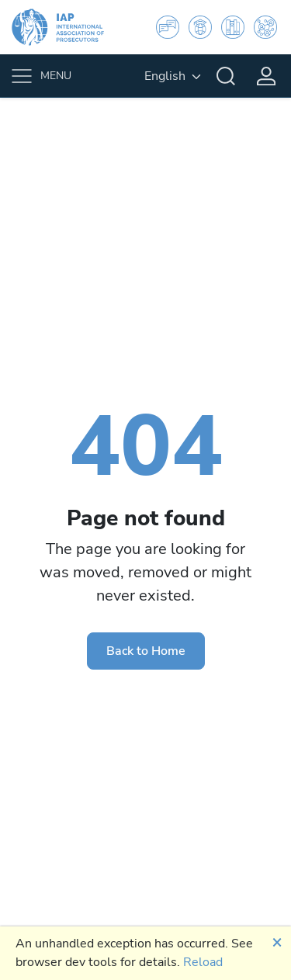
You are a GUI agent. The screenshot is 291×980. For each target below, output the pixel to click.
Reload (203, 962)
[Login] (266, 76)
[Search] (226, 76)
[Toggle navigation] (43, 76)
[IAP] (68, 27)
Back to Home (146, 651)
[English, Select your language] (173, 76)
